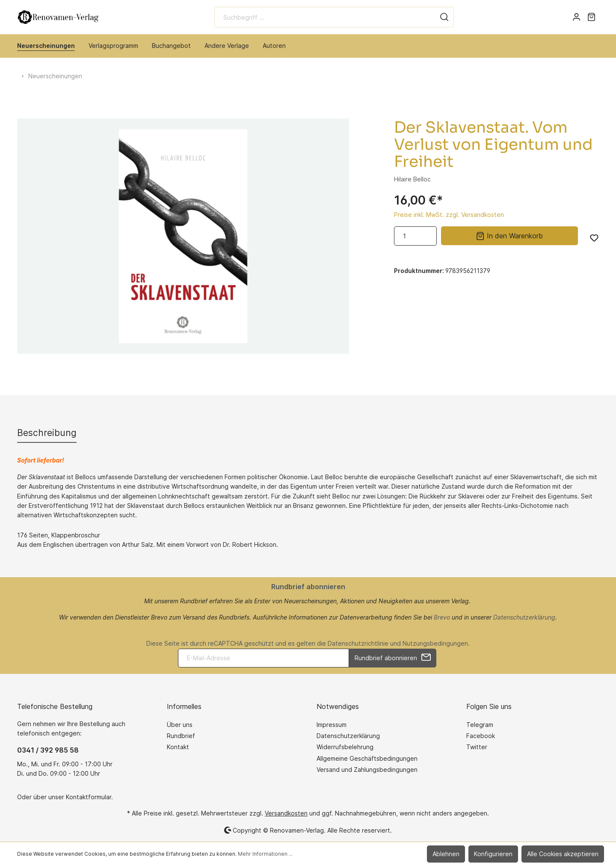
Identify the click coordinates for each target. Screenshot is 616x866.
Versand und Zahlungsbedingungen (367, 770)
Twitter (477, 747)
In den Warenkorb (509, 235)
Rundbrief (181, 736)
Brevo (442, 617)
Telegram (480, 725)
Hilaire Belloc (412, 179)
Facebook (481, 736)
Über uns (180, 725)
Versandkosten (286, 813)
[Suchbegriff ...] (325, 17)
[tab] (47, 433)
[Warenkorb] (591, 17)
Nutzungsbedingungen (435, 643)
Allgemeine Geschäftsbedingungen (367, 758)
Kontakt (178, 747)
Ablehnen (446, 854)
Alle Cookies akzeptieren (563, 854)
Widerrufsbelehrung (345, 747)
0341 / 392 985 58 (48, 750)
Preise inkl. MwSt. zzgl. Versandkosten (449, 215)
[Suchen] (444, 17)
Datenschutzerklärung (524, 617)
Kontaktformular (89, 797)
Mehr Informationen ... (265, 854)
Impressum (332, 725)
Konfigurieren (493, 854)
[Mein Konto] (576, 17)
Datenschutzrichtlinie (358, 643)
